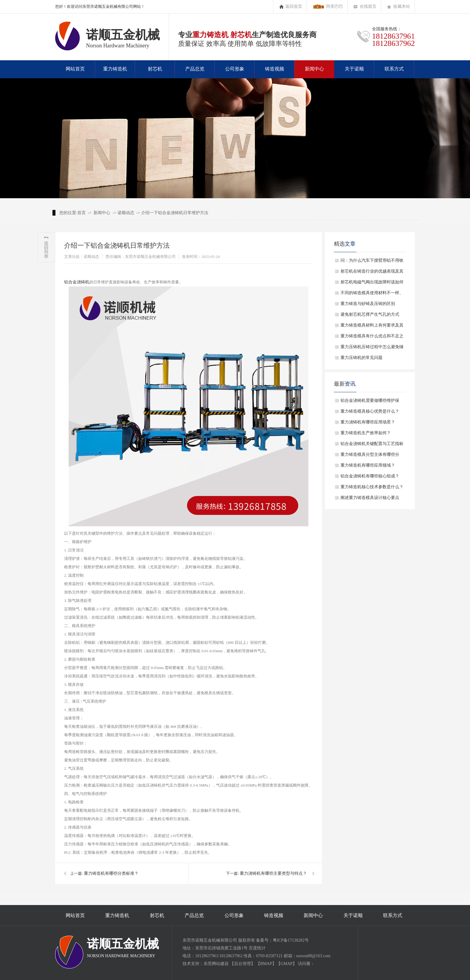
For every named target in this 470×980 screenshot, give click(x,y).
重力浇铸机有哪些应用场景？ (368, 422)
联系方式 (394, 69)
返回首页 (294, 6)
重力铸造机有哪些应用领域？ (368, 465)
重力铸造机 (115, 69)
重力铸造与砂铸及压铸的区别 (368, 304)
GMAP (287, 964)
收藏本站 (402, 6)
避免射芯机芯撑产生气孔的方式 (370, 314)
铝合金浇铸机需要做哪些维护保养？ (370, 402)
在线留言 (368, 6)
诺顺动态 (126, 213)
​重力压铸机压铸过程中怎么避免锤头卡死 (372, 348)
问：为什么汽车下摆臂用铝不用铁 (372, 260)
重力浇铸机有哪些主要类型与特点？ (273, 873)
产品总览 (195, 69)
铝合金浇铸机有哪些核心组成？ (370, 476)
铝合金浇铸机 (77, 282)
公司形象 (235, 69)
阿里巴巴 (335, 6)
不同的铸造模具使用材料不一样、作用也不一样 (372, 294)
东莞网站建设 (216, 964)
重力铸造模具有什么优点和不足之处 (372, 338)
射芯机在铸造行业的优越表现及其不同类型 (372, 273)
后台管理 (242, 964)
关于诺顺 (354, 69)
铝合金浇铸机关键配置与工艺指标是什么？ (372, 445)
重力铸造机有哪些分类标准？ (111, 873)
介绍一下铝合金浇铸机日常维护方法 (175, 213)
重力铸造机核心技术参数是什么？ (372, 487)
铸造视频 (275, 69)
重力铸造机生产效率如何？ (366, 433)
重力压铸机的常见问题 (361, 358)
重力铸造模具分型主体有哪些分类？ (370, 456)
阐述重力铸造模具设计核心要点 (370, 498)
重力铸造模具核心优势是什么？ (370, 411)
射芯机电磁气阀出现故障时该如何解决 (372, 284)
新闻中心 (314, 69)
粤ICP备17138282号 (291, 940)
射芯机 (155, 69)
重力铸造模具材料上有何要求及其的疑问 (372, 327)
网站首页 (75, 69)
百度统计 (257, 948)
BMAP (266, 964)
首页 (82, 213)
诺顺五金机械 (123, 948)
